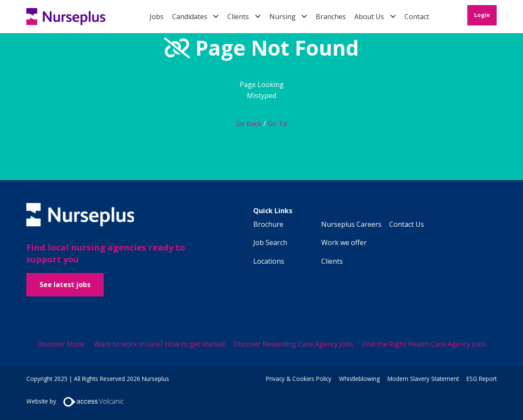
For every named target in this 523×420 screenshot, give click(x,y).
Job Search (270, 242)
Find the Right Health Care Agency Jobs (424, 344)
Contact (417, 17)
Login (482, 15)
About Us (369, 17)
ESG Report (482, 379)
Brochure (268, 224)
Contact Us (407, 224)
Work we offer (344, 242)
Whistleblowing (359, 379)
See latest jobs (65, 285)
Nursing (283, 17)
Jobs (157, 17)
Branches (331, 17)
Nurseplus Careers (351, 224)
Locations (269, 261)
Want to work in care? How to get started (159, 344)
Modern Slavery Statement (423, 379)
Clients (238, 17)
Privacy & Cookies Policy (299, 379)
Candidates (190, 17)
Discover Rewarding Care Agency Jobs (293, 344)
